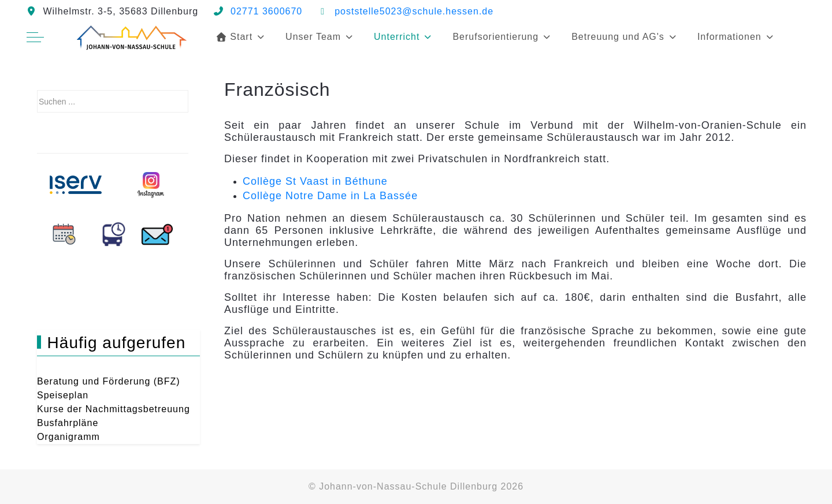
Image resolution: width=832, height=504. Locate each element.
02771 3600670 (266, 11)
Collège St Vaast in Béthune (315, 181)
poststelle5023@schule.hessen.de (414, 11)
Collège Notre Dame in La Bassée (330, 196)
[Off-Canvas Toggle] (35, 37)
